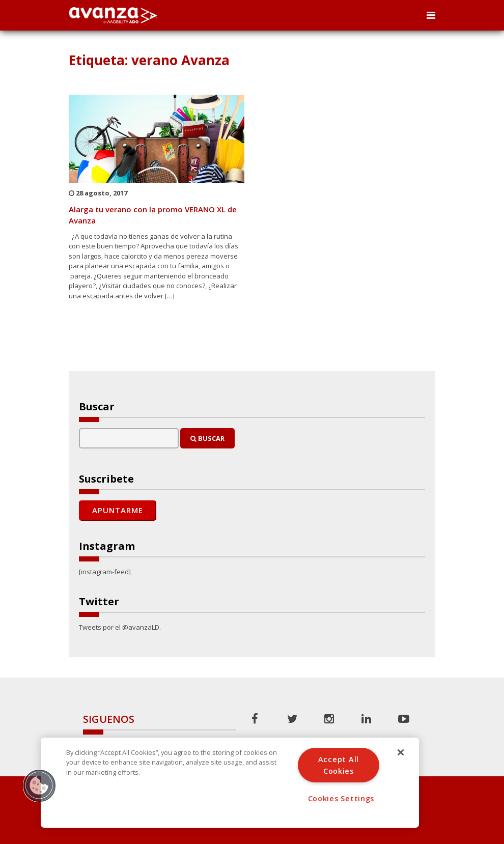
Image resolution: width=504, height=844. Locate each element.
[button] (39, 785)
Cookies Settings (341, 798)
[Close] (401, 752)
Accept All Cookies (339, 765)
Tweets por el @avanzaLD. (120, 627)
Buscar (207, 438)
